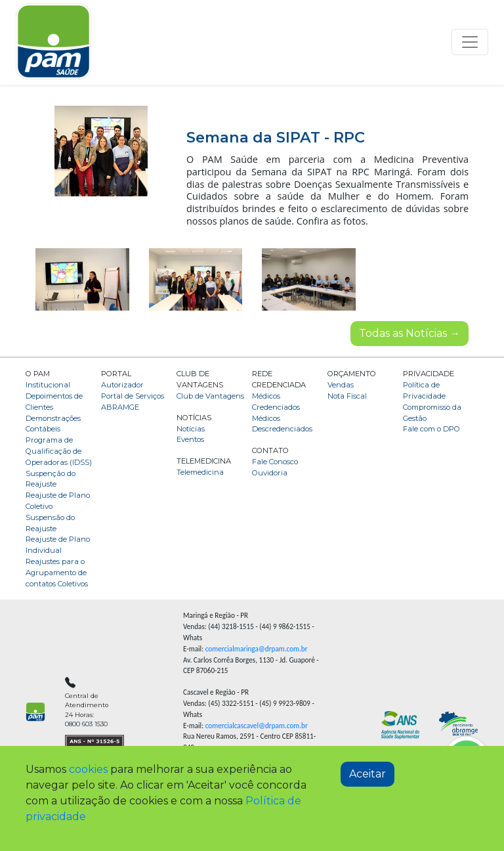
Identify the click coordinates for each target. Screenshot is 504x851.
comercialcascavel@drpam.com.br (257, 726)
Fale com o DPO (431, 429)
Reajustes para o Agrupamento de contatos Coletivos (57, 573)
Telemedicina (200, 472)
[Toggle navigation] (470, 42)
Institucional (48, 385)
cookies (88, 769)
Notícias (191, 429)
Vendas (341, 385)
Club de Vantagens (210, 396)
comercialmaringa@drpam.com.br (257, 649)
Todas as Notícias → (409, 333)
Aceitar (367, 774)
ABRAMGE (120, 407)
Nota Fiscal (347, 396)
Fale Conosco (275, 462)
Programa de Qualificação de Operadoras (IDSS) (59, 451)
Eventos (190, 439)
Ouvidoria (270, 473)
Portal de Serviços (133, 396)
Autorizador (122, 385)
